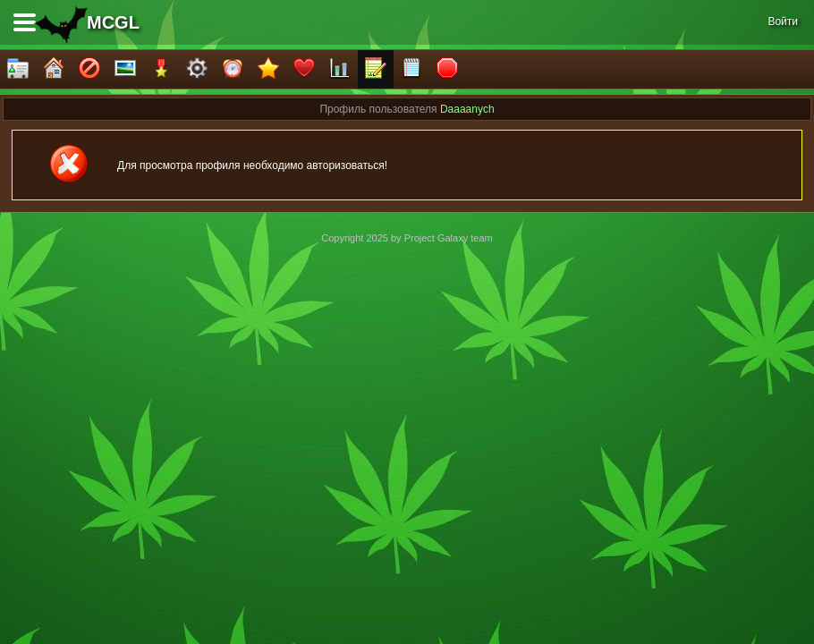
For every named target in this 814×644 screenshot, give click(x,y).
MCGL (113, 22)
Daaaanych (467, 109)
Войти (783, 21)
